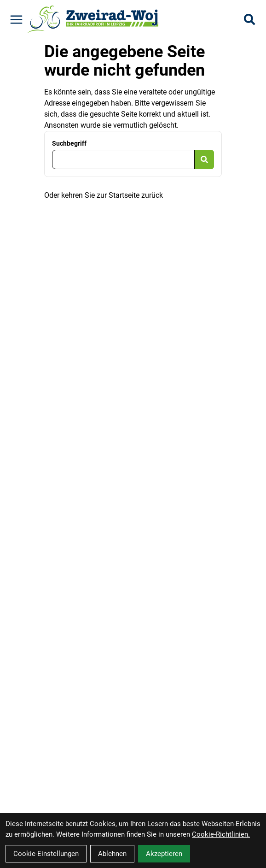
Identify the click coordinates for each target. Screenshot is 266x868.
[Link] (16, 20)
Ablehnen (112, 854)
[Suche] (249, 19)
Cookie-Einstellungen (46, 854)
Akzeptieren (164, 854)
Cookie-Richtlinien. (221, 834)
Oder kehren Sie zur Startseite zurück (104, 195)
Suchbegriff (69, 143)
